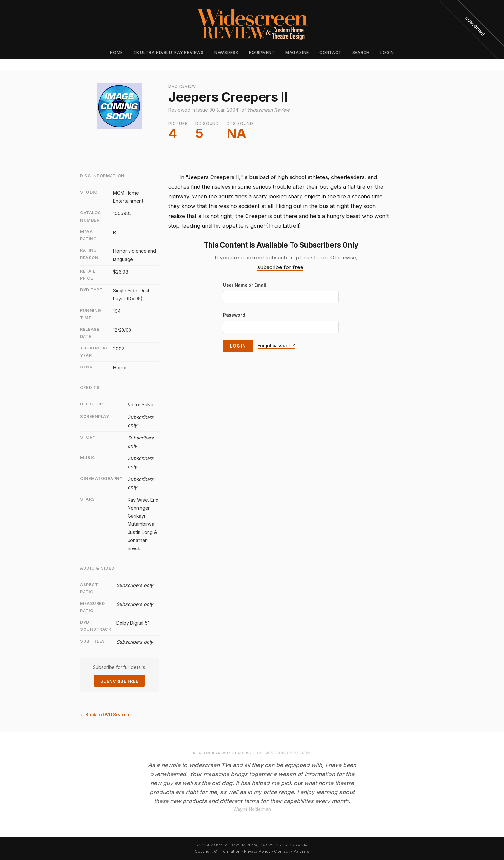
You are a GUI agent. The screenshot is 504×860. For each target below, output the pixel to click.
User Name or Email (245, 285)
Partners (301, 851)
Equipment (262, 53)
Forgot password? (276, 346)
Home (116, 53)
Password (234, 315)
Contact (330, 53)
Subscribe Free (119, 681)
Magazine (297, 53)
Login (387, 53)
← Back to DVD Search (105, 715)
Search (361, 53)
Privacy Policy (257, 851)
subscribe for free (280, 267)
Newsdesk (226, 53)
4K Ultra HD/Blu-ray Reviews (169, 53)
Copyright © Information (218, 851)
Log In (238, 346)
